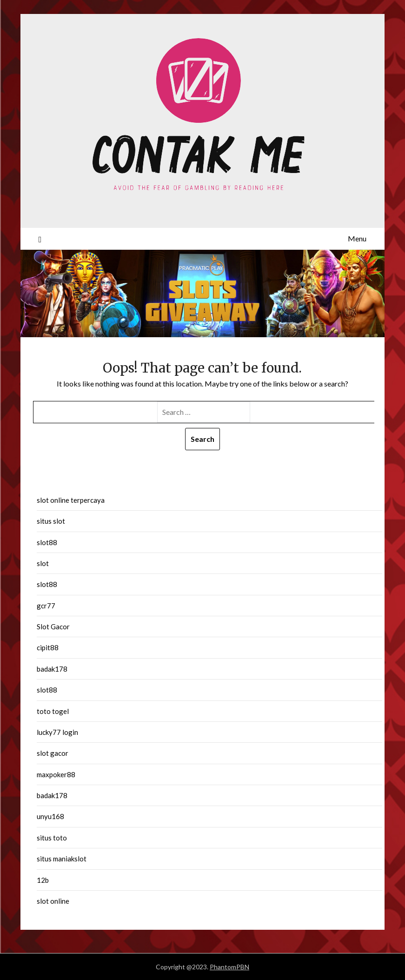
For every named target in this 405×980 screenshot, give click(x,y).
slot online (53, 901)
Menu (357, 238)
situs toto (52, 838)
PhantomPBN (229, 967)
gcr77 (46, 606)
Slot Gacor (53, 627)
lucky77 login (57, 732)
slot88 (47, 542)
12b (43, 880)
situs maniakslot (62, 859)
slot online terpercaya (71, 500)
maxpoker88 (56, 774)
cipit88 (48, 647)
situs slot (51, 521)
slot (43, 563)
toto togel (53, 711)
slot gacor (53, 753)
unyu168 (50, 816)
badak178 (52, 669)
